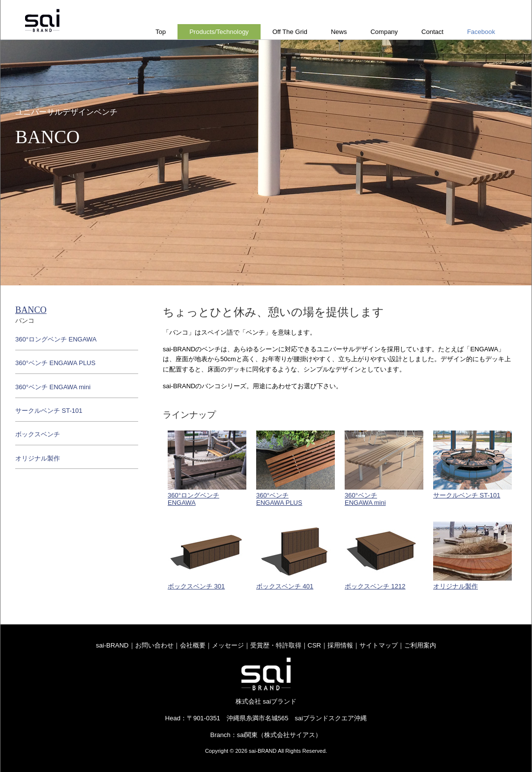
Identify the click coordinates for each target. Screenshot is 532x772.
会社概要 (193, 645)
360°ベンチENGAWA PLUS (296, 469)
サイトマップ (379, 645)
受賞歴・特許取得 (276, 645)
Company (384, 32)
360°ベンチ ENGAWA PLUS (55, 363)
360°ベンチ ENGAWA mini (53, 387)
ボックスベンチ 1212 (384, 556)
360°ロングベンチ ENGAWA (56, 339)
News (339, 32)
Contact (432, 32)
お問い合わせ (154, 645)
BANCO (31, 310)
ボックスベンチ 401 (296, 556)
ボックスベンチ (38, 434)
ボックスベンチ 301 (207, 556)
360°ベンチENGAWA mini (384, 469)
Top (161, 32)
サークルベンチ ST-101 (473, 465)
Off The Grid (290, 32)
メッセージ (228, 645)
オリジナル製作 (473, 556)
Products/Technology (219, 32)
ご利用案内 (420, 645)
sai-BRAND (112, 645)
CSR (314, 645)
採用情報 (340, 645)
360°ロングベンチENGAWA (207, 469)
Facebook (481, 32)
